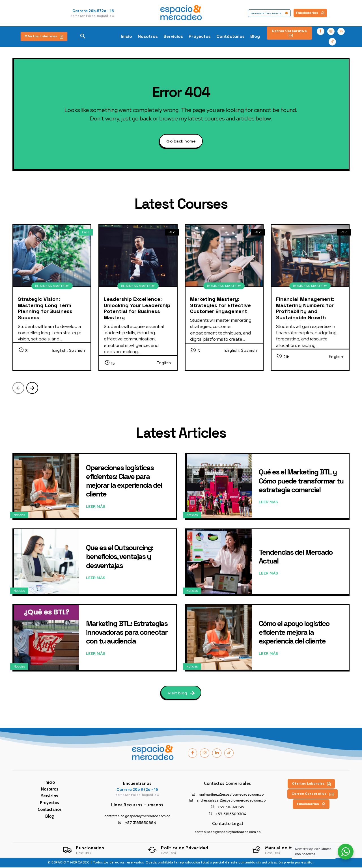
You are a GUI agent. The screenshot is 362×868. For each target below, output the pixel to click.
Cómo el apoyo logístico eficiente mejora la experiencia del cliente (294, 632)
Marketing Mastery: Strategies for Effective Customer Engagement (220, 306)
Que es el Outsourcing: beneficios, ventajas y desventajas (119, 557)
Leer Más (96, 507)
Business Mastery (52, 286)
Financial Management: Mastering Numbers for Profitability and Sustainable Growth (305, 309)
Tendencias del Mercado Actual (296, 557)
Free (86, 232)
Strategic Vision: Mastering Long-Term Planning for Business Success (45, 309)
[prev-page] (18, 388)
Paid (172, 232)
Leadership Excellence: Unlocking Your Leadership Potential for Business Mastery (137, 309)
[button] (83, 36)
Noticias (19, 515)
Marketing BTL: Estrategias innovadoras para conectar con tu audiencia (127, 632)
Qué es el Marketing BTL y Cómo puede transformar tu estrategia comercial (301, 481)
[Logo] (83, 851)
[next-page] (32, 388)
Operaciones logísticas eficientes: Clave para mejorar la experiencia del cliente (124, 481)
